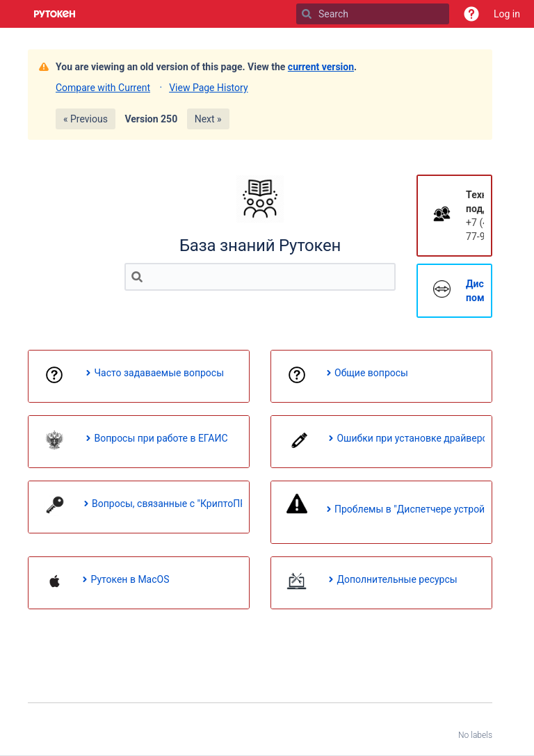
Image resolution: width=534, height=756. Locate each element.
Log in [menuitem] (507, 14)
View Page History (208, 88)
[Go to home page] (55, 14)
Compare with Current (103, 88)
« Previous (86, 119)
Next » (208, 119)
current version (321, 67)
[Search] (307, 14)
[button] (471, 14)
